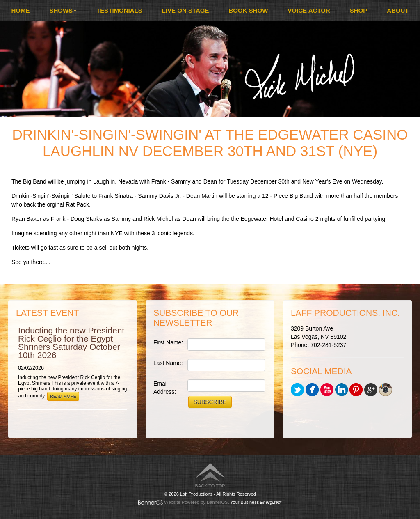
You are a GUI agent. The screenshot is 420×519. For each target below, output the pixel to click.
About (398, 10)
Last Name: (168, 363)
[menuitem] (20, 11)
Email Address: (165, 388)
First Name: (168, 342)
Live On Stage (186, 10)
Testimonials (119, 10)
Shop (359, 10)
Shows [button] (63, 10)
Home (20, 10)
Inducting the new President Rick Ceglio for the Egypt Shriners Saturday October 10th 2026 (71, 343)
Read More (63, 396)
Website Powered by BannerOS (196, 502)
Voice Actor (309, 10)
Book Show (249, 10)
